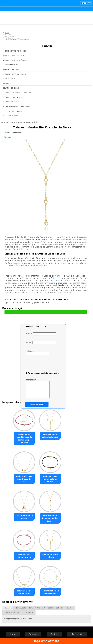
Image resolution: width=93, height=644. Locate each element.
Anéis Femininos (10, 65)
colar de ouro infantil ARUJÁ (24, 556)
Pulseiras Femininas (12, 111)
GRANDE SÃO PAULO (14, 612)
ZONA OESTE (48, 608)
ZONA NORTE (34, 608)
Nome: (41, 334)
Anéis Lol (7, 83)
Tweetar (8, 137)
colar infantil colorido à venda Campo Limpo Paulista (24, 439)
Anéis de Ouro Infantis (14, 56)
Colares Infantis (11, 102)
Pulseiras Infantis (12, 116)
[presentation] (42, 364)
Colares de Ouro (11, 88)
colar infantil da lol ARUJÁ (24, 517)
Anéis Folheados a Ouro (14, 74)
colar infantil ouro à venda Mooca (50, 592)
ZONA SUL (60, 608)
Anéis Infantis (9, 79)
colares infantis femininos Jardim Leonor (50, 518)
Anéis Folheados (11, 69)
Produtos (46, 46)
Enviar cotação (37, 404)
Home (13, 634)
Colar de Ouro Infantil (60, 281)
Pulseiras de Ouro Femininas (17, 106)
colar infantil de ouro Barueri (24, 592)
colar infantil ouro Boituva (50, 556)
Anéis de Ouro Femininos (15, 51)
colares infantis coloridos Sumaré (50, 436)
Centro (70, 608)
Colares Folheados (12, 97)
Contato (54, 634)
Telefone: (38, 353)
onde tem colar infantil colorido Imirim (50, 479)
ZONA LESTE (21, 608)
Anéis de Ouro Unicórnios (15, 60)
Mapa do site (77, 634)
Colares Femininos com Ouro (17, 93)
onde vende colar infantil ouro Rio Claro (24, 479)
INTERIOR (29, 612)
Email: (41, 343)
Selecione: (9, 608)
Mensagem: (38, 388)
